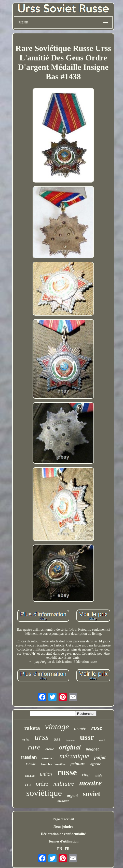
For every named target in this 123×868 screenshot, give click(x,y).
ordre (42, 784)
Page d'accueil (63, 819)
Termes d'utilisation (63, 841)
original (70, 747)
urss (42, 737)
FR (67, 849)
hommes (70, 740)
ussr (87, 737)
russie (31, 764)
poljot (100, 757)
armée (80, 728)
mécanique (74, 756)
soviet (91, 794)
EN (59, 849)
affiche (95, 764)
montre (90, 783)
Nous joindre (63, 827)
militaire (64, 784)
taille (30, 776)
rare (34, 747)
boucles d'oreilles (53, 764)
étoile (50, 749)
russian (29, 757)
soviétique (44, 793)
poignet (92, 749)
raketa (32, 728)
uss (57, 740)
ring (86, 775)
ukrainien (48, 758)
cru (28, 784)
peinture (78, 764)
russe (67, 772)
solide (98, 775)
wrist (25, 739)
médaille (63, 801)
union (46, 774)
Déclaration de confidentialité (63, 834)
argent (72, 795)
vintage (57, 727)
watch (102, 740)
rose (97, 728)
